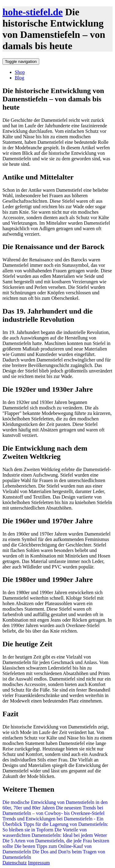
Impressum (39, 863)
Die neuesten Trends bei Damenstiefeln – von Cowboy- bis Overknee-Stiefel (54, 810)
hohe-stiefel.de (33, 12)
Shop (20, 72)
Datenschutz (15, 863)
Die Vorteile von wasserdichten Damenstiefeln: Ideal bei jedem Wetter (55, 832)
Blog (19, 78)
